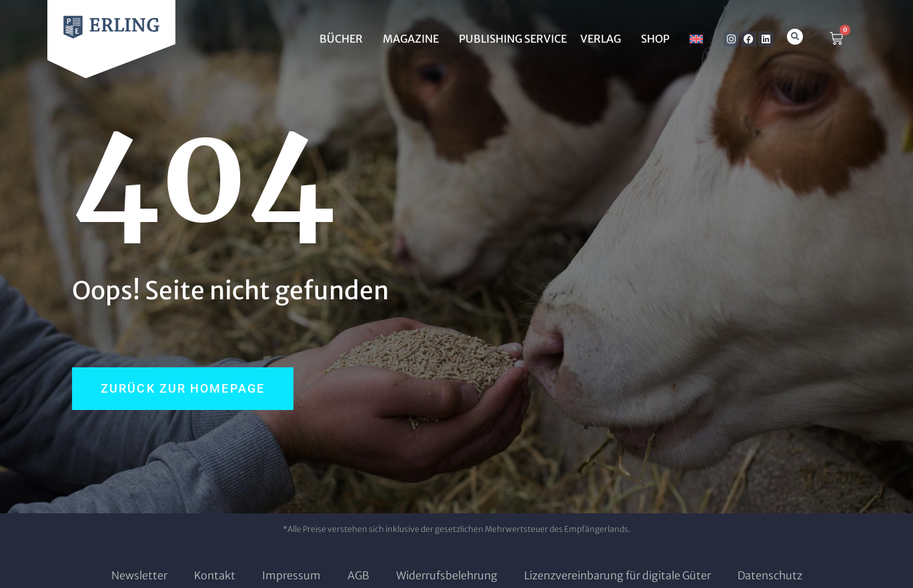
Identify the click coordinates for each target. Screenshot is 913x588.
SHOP (659, 39)
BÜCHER (344, 39)
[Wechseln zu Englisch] (696, 39)
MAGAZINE (414, 39)
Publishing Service (513, 39)
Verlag (604, 39)
